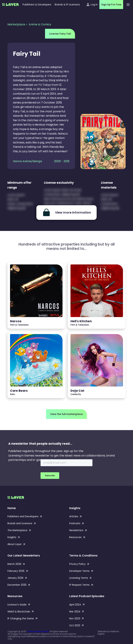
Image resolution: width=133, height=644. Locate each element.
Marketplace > (18, 24)
